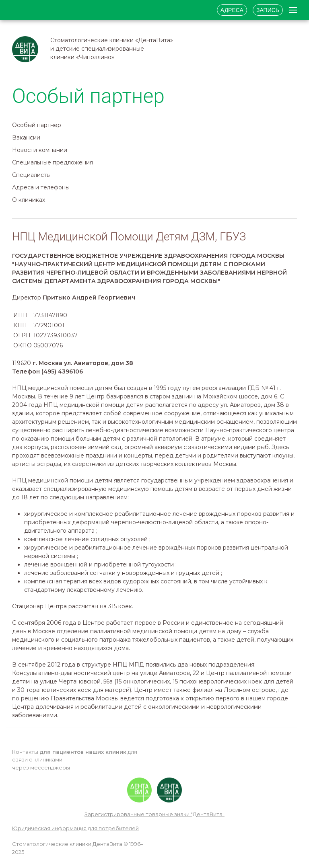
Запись (268, 10)
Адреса (232, 10)
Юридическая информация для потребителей (75, 828)
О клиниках (29, 200)
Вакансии (26, 137)
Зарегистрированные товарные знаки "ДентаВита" (154, 814)
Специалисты (31, 175)
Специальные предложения (53, 162)
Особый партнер (37, 125)
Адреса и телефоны (41, 187)
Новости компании (40, 150)
